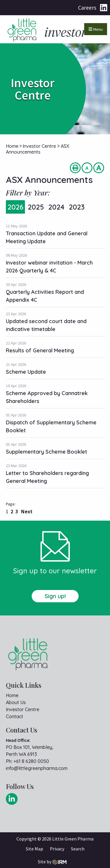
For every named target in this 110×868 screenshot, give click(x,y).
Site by (52, 862)
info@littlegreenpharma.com (37, 768)
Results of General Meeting (40, 350)
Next (26, 511)
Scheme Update (26, 372)
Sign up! (55, 596)
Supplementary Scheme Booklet (46, 452)
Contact (15, 716)
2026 (15, 207)
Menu (96, 29)
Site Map (34, 849)
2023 (77, 207)
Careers (87, 8)
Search (78, 849)
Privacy (57, 849)
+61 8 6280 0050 (31, 761)
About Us (16, 702)
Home (12, 695)
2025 (36, 207)
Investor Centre (23, 709)
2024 (56, 207)
